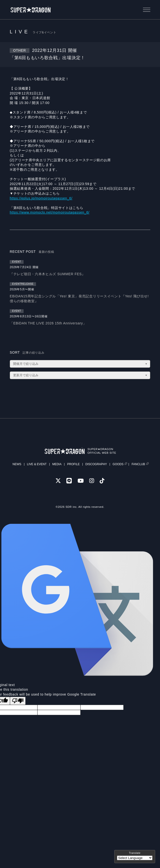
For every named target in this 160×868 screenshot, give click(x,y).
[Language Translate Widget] (135, 858)
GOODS (118, 464)
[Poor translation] (18, 701)
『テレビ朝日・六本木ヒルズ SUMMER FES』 (48, 274)
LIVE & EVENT (37, 464)
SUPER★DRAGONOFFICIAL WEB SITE (102, 451)
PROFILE (73, 464)
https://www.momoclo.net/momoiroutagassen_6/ (50, 212)
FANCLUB (138, 464)
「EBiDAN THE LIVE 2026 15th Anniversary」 (48, 323)
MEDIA (57, 464)
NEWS (17, 464)
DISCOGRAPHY (96, 464)
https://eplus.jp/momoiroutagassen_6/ (41, 198)
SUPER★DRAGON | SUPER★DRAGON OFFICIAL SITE (31, 10)
